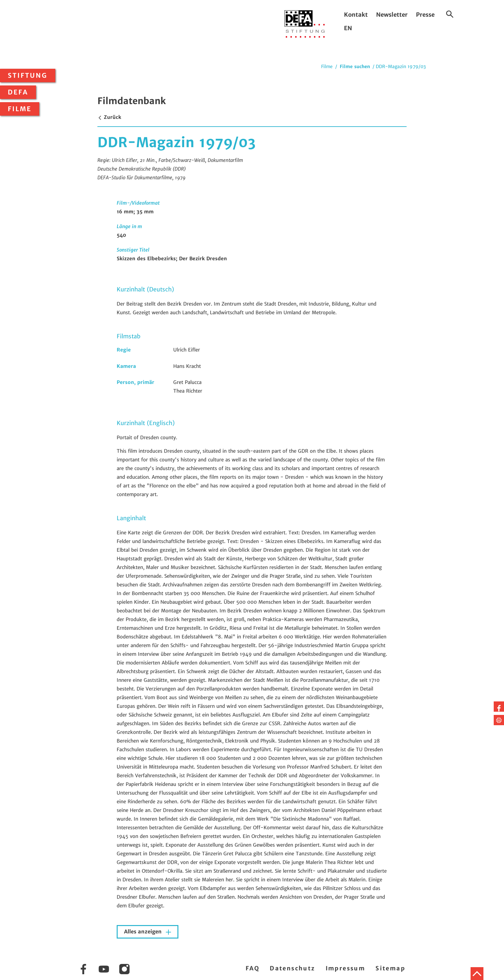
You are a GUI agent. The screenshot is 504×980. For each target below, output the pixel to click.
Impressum (346, 968)
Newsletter (392, 15)
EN (348, 28)
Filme (20, 109)
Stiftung (28, 76)
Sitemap (390, 968)
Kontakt (356, 15)
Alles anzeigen (144, 932)
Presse (425, 15)
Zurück (109, 117)
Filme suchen (355, 67)
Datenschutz (292, 968)
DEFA (18, 92)
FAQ (252, 968)
